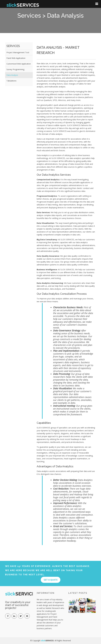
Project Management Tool (18, 52)
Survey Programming (15, 69)
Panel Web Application (16, 58)
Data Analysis (12, 75)
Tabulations (11, 81)
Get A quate (51, 580)
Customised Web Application (19, 64)
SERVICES (23, 5)
